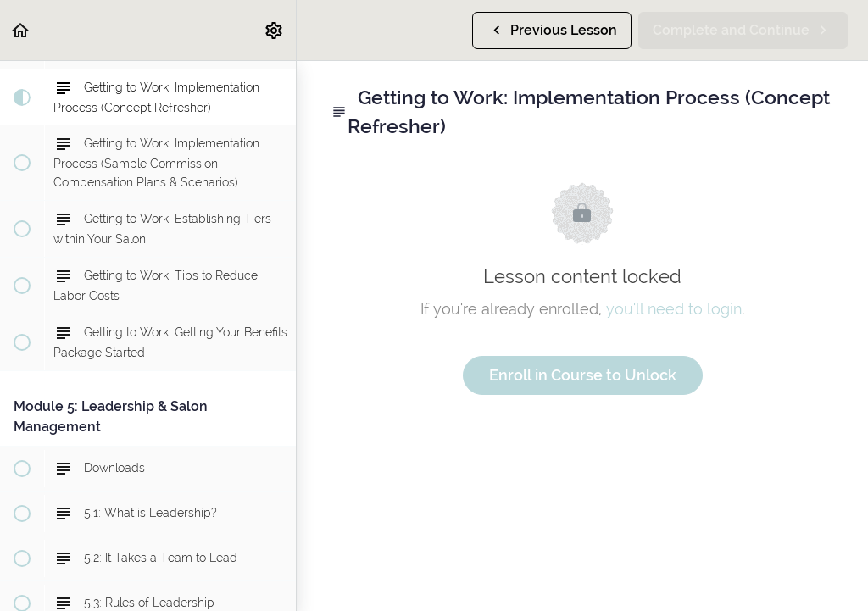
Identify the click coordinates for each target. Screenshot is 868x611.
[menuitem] (275, 30)
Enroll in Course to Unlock (583, 375)
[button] (21, 30)
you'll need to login (674, 309)
